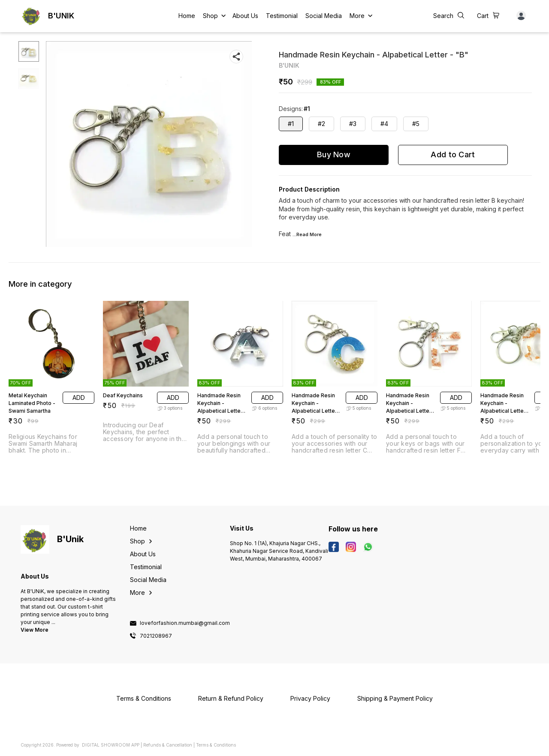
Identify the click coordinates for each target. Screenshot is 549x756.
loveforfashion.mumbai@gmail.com (185, 623)
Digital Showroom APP (111, 745)
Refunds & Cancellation (168, 745)
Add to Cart (453, 154)
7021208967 (156, 636)
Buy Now (334, 154)
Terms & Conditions (216, 745)
